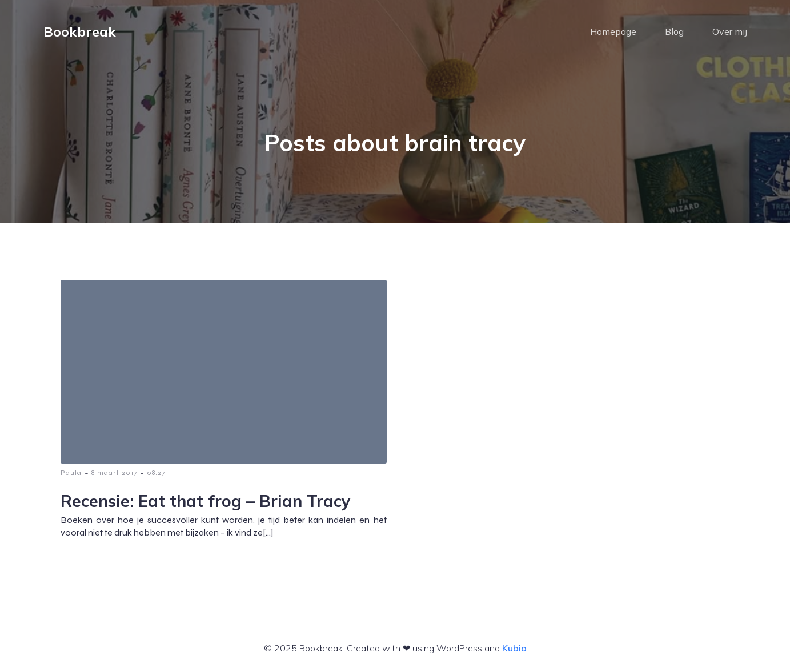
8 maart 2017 (114, 473)
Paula (71, 473)
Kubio (514, 648)
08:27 (156, 473)
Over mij (730, 31)
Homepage (613, 31)
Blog (674, 31)
